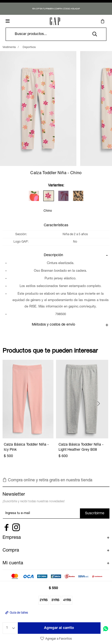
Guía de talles (19, 613)
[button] (95, 34)
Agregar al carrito (59, 628)
